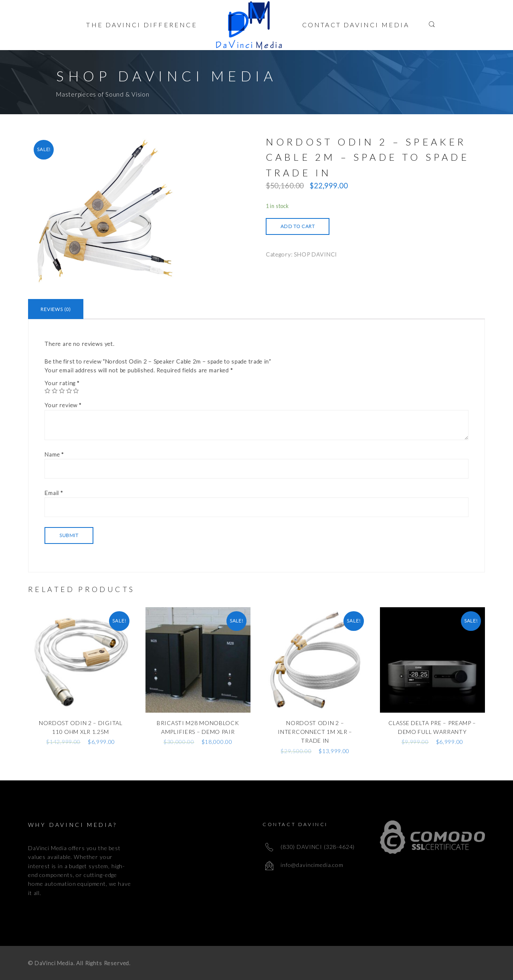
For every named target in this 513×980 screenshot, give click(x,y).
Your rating (62, 383)
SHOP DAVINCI (315, 254)
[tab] (56, 309)
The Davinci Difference (141, 25)
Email (54, 493)
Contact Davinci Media (356, 25)
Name (54, 454)
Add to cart (298, 226)
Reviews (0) (56, 309)
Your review (63, 405)
